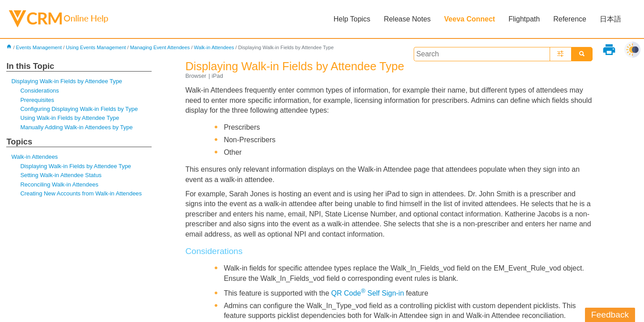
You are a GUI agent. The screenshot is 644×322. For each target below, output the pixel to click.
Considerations (39, 91)
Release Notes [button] (407, 19)
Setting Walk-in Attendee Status (61, 175)
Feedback (610, 315)
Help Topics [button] (352, 19)
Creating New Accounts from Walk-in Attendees (81, 193)
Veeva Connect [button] (470, 19)
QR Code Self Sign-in (368, 293)
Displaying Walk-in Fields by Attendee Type (67, 81)
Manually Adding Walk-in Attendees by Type (76, 127)
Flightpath (524, 19)
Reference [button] (570, 19)
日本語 (610, 19)
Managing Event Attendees (160, 47)
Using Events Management (96, 47)
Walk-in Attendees (214, 47)
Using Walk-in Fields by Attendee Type (70, 118)
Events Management (39, 47)
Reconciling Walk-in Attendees (59, 184)
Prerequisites (37, 100)
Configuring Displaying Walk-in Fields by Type (79, 109)
